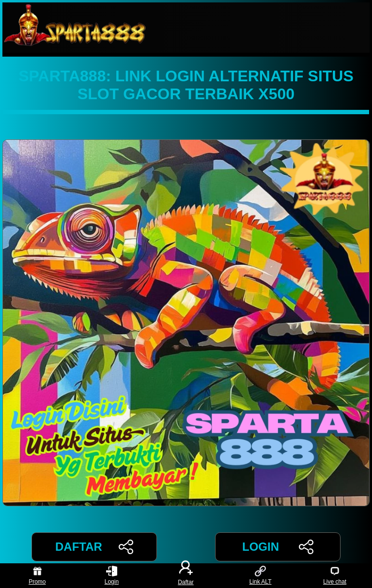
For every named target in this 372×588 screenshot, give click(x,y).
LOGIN (278, 547)
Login (112, 576)
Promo (37, 576)
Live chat (335, 576)
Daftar (186, 576)
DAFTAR (94, 547)
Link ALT (261, 576)
